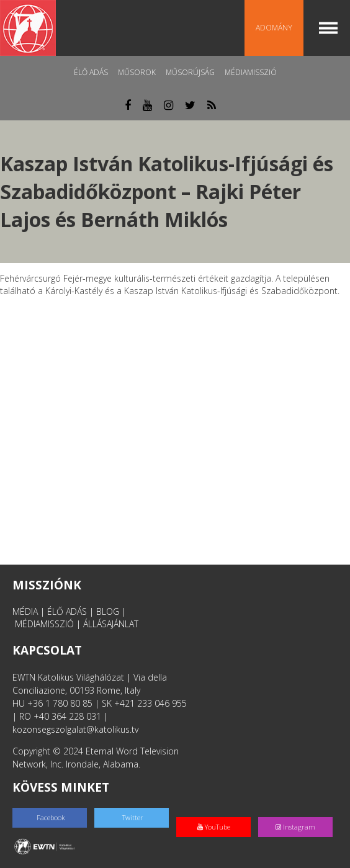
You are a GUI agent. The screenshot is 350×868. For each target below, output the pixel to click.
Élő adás (91, 72)
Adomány (274, 28)
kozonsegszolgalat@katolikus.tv (75, 729)
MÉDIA (25, 611)
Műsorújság (190, 72)
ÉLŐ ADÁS (67, 611)
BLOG (108, 611)
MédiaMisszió (251, 72)
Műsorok (137, 72)
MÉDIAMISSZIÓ (44, 624)
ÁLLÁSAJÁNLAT (111, 624)
